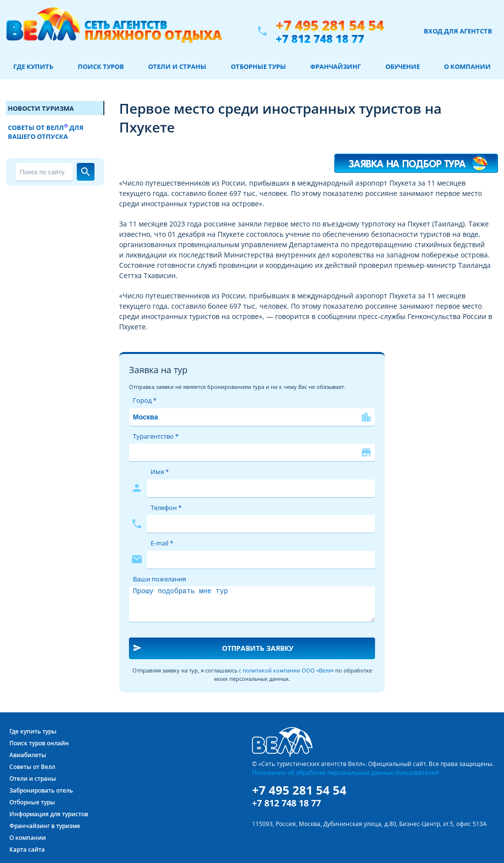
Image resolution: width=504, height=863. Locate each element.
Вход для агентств (458, 31)
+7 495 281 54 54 (330, 25)
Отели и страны (177, 66)
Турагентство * (156, 436)
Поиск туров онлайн (39, 743)
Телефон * (166, 508)
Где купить (33, 66)
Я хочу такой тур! (416, 159)
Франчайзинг (335, 66)
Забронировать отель (41, 790)
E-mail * (162, 543)
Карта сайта (27, 849)
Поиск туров (101, 66)
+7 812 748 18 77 (320, 38)
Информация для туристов (49, 814)
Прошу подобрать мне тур (252, 604)
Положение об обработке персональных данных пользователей (346, 772)
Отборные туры (258, 66)
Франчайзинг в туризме (45, 826)
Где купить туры (33, 731)
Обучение (403, 66)
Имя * (160, 472)
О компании (467, 66)
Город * (145, 400)
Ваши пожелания (159, 579)
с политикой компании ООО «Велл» (286, 670)
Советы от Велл (32, 767)
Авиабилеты (28, 755)
